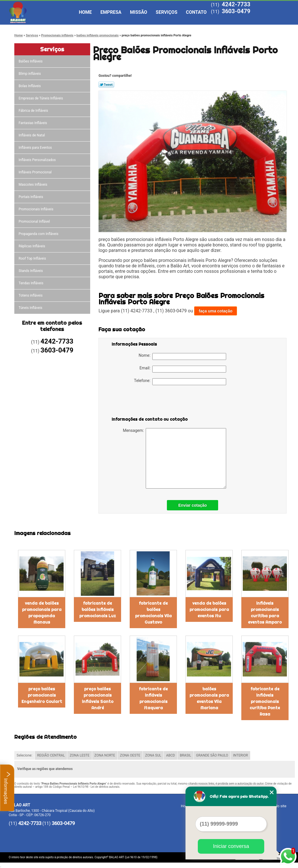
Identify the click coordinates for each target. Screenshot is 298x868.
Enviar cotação (193, 505)
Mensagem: (174, 458)
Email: (183, 369)
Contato (196, 12)
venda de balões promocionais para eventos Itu (209, 610)
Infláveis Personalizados (38, 160)
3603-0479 (236, 11)
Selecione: (24, 755)
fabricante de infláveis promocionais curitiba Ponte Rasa (265, 702)
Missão (139, 12)
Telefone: (180, 382)
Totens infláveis (31, 295)
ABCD (170, 755)
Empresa (111, 12)
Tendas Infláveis (31, 283)
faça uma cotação (216, 311)
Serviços (166, 12)
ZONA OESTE (130, 755)
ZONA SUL (153, 755)
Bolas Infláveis (30, 86)
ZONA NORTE (105, 755)
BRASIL (185, 755)
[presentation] (148, 402)
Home (85, 12)
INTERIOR (240, 755)
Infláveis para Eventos (36, 148)
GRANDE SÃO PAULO (212, 755)
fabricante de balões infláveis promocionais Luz (98, 610)
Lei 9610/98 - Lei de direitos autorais (96, 787)
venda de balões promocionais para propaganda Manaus (42, 613)
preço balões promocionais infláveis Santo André (98, 698)
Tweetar (106, 85)
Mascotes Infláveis (33, 185)
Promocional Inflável (35, 222)
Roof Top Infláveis (33, 258)
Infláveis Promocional (35, 172)
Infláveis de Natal (32, 135)
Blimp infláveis (30, 74)
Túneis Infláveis (31, 308)
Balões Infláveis (31, 61)
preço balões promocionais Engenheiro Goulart (42, 695)
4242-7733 (236, 4)
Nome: (182, 356)
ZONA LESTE (79, 755)
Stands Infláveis (31, 271)
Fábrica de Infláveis (34, 111)
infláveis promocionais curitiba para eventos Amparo (265, 613)
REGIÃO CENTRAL (51, 755)
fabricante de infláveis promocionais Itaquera (153, 698)
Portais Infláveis (31, 197)
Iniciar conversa (231, 846)
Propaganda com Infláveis (39, 234)
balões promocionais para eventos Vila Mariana (209, 698)
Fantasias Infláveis (33, 123)
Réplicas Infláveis (32, 246)
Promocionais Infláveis (36, 209)
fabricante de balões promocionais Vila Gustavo (153, 613)
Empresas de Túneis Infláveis (41, 98)
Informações (7, 788)
